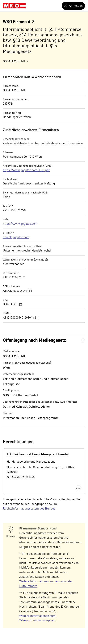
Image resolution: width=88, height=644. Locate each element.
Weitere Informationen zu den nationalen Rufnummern (46, 584)
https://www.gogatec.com (20, 224)
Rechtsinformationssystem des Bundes (29, 509)
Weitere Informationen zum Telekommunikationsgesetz (38, 618)
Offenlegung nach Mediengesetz (34, 341)
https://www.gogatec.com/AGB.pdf (26, 170)
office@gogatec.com (16, 237)
